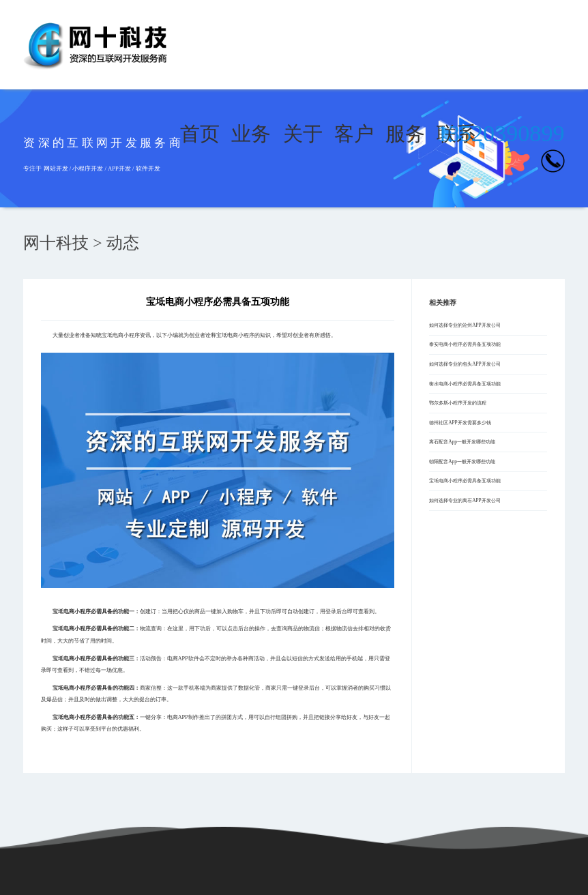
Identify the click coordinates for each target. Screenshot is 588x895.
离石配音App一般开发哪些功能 (462, 442)
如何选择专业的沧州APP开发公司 (465, 325)
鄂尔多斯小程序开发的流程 (458, 403)
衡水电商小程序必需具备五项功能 (465, 384)
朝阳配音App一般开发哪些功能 (462, 461)
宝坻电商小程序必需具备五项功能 (465, 481)
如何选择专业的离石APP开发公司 (465, 500)
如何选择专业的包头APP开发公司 (465, 364)
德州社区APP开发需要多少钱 (460, 423)
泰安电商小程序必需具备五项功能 (465, 344)
